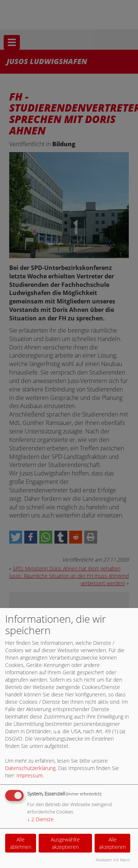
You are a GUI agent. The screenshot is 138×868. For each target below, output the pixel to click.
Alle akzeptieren (112, 843)
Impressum (30, 775)
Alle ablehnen (21, 843)
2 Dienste (40, 819)
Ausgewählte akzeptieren (65, 843)
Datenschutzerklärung (30, 768)
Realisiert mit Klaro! (113, 860)
